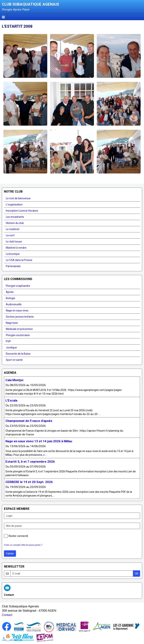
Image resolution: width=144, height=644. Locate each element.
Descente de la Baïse (18, 354)
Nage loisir (12, 323)
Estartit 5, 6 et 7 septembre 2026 (30, 462)
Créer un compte (12, 545)
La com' (10, 235)
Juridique (11, 348)
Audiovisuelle (14, 304)
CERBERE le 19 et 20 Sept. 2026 (29, 482)
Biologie (10, 298)
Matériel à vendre (16, 248)
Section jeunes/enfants (20, 317)
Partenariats (13, 266)
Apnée (10, 292)
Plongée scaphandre (18, 286)
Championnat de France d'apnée (29, 421)
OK (136, 574)
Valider (10, 554)
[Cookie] (8, 636)
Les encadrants (15, 217)
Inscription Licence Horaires (22, 211)
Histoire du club (15, 223)
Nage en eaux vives (17, 311)
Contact (7, 615)
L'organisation (14, 205)
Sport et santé (14, 360)
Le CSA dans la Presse (19, 260)
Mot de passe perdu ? (32, 545)
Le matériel (12, 229)
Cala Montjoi (14, 380)
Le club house (14, 242)
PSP (8, 341)
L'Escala (11, 400)
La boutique (13, 254)
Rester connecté (16, 536)
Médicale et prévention (19, 329)
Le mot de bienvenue (18, 198)
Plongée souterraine (18, 335)
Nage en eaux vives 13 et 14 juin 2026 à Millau (39, 441)
